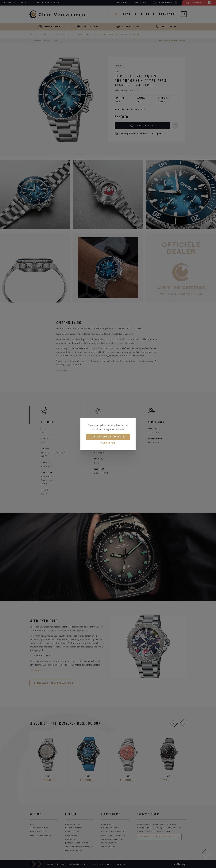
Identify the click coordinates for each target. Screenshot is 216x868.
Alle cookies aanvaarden (108, 437)
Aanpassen (108, 443)
